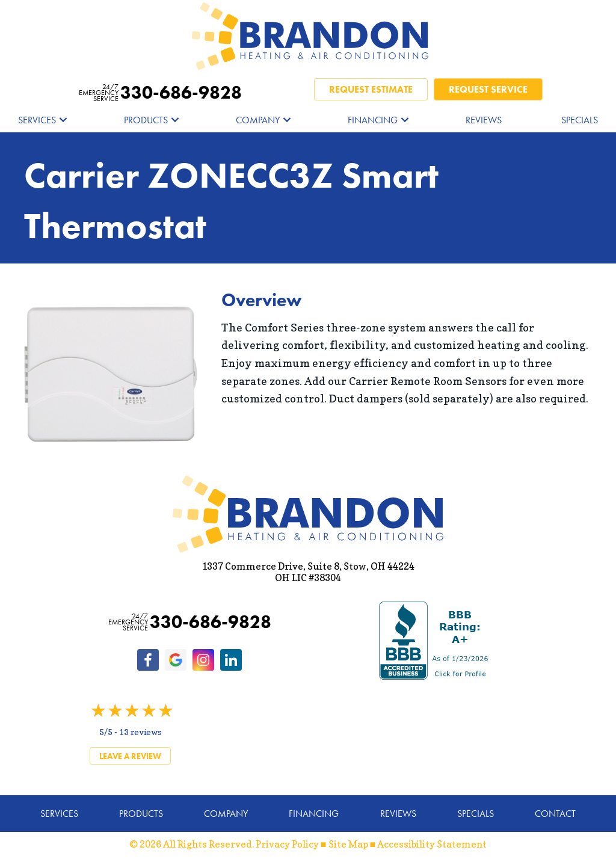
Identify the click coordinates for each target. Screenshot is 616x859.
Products (146, 120)
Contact (555, 814)
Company (258, 120)
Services (37, 120)
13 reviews (140, 732)
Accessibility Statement (432, 844)
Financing (373, 120)
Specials (580, 120)
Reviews (484, 120)
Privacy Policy (287, 844)
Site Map (348, 844)
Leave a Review (130, 756)
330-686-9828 (160, 93)
